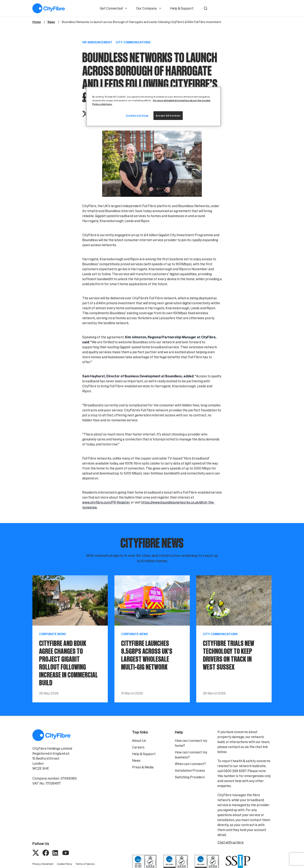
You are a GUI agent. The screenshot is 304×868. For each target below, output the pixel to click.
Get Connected (114, 8)
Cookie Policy (64, 864)
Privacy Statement (43, 864)
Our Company (149, 8)
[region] (153, 107)
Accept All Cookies (168, 116)
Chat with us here (230, 842)
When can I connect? (190, 764)
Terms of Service (85, 864)
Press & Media (143, 767)
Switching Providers (190, 777)
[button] (206, 8)
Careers (138, 747)
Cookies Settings (137, 115)
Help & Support (182, 8)
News (136, 760)
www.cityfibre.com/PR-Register (106, 502)
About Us (139, 741)
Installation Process (190, 770)
